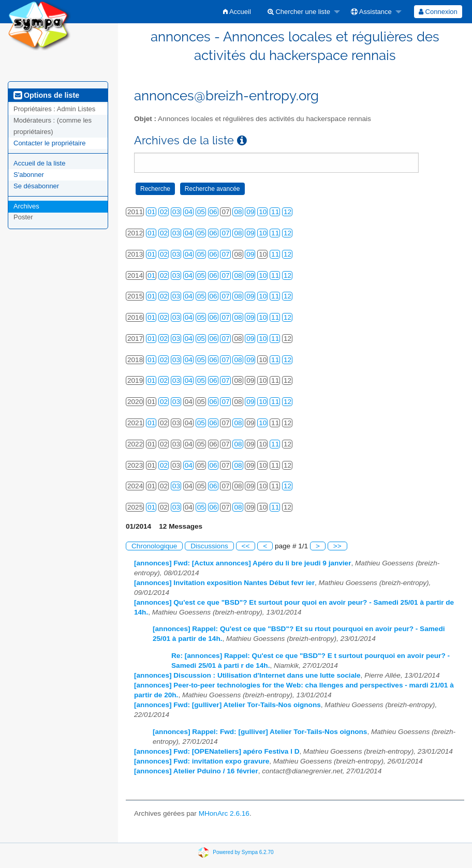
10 (263, 212)
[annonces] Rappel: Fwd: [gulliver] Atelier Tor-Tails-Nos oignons (260, 732)
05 (201, 212)
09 (250, 212)
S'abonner (29, 175)
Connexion (438, 12)
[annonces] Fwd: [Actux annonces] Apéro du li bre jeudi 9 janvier (242, 563)
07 (225, 233)
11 (275, 212)
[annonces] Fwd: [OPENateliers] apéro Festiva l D (217, 751)
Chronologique (154, 546)
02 (164, 212)
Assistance (371, 12)
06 (213, 212)
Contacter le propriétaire (49, 143)
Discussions (209, 546)
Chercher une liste (299, 12)
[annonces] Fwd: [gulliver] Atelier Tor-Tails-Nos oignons (227, 705)
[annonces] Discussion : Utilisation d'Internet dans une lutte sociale (247, 675)
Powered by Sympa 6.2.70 (243, 852)
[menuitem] (237, 12)
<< (246, 546)
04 (189, 212)
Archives (26, 206)
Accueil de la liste (39, 163)
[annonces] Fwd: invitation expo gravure (202, 761)
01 (151, 212)
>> (337, 546)
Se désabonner (36, 186)
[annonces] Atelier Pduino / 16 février (196, 771)
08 (238, 212)
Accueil (237, 12)
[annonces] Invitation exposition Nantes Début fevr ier (224, 583)
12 (287, 212)
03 (176, 212)
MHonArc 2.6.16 (224, 813)
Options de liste (46, 95)
